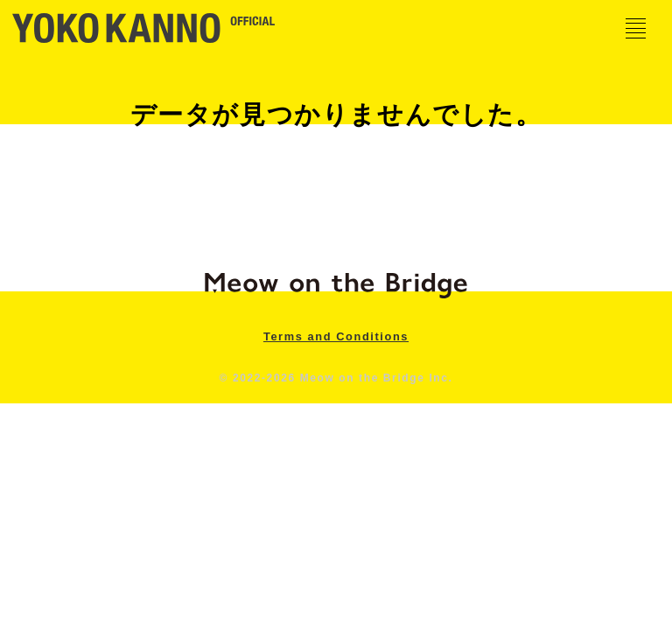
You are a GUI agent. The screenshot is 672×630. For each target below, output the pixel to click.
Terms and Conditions (336, 336)
